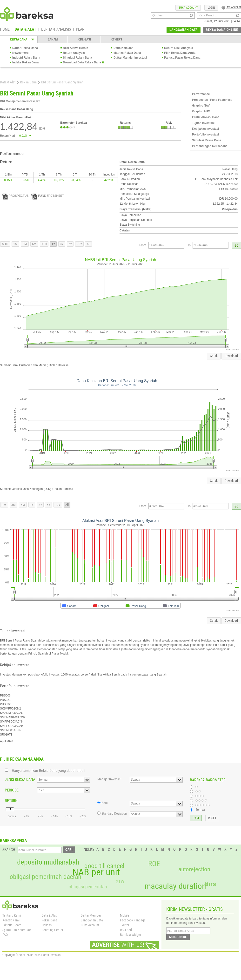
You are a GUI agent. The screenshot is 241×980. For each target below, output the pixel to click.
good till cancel (104, 866)
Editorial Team (12, 925)
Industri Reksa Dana (26, 58)
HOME (5, 30)
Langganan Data (92, 920)
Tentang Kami (12, 915)
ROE (154, 864)
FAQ (5, 935)
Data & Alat (8, 82)
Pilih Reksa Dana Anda (180, 53)
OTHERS (117, 39)
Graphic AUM (201, 111)
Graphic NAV (201, 106)
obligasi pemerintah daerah (46, 877)
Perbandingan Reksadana (210, 146)
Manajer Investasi (109, 779)
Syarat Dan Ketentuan (17, 930)
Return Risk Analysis (179, 48)
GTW (120, 882)
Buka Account (90, 925)
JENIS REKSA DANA (20, 780)
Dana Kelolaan (124, 48)
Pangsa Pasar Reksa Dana (182, 58)
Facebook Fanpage (133, 920)
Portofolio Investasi (205, 135)
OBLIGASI (85, 39)
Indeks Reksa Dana (25, 62)
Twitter (125, 925)
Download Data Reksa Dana (82, 62)
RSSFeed (126, 930)
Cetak (214, 356)
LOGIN (211, 8)
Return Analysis (74, 53)
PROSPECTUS (15, 196)
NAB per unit (96, 872)
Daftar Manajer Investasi (130, 58)
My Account (231, 7)
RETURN (11, 801)
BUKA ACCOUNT (188, 8)
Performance (201, 94)
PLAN (80, 30)
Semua (200, 810)
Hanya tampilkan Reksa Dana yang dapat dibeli (49, 771)
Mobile (125, 915)
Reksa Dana (28, 82)
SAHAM (53, 39)
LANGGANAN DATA (184, 30)
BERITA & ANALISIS (56, 30)
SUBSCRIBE (178, 937)
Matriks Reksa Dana (127, 53)
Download (231, 356)
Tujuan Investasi (203, 123)
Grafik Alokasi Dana (206, 117)
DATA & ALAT (25, 30)
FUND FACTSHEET (48, 196)
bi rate (211, 884)
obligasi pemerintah (88, 887)
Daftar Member (91, 915)
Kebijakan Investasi (205, 129)
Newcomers (20, 53)
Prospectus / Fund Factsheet (212, 100)
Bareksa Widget (131, 935)
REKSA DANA (19, 39)
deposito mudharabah (48, 862)
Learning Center (52, 930)
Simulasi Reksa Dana (77, 58)
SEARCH (9, 850)
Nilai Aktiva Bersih (76, 48)
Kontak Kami (11, 920)
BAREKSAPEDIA (13, 841)
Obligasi (47, 925)
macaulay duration (175, 886)
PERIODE (12, 790)
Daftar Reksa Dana (25, 48)
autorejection (194, 869)
